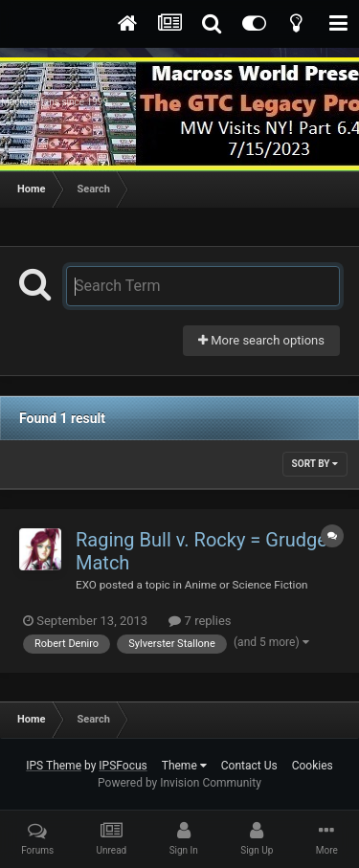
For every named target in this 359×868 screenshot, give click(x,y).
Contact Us (249, 766)
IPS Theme (54, 766)
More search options (261, 340)
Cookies (313, 766)
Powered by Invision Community (179, 783)
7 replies (200, 621)
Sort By (315, 464)
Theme (184, 766)
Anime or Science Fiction (247, 585)
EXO (86, 585)
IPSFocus (123, 766)
